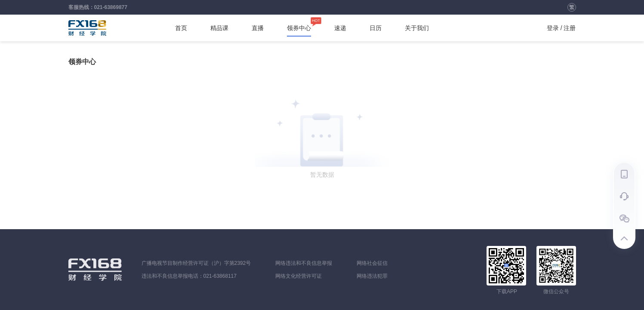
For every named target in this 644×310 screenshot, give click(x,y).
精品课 (219, 28)
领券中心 (299, 28)
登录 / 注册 (561, 28)
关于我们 (417, 28)
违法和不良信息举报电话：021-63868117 (189, 276)
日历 (376, 28)
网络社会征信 (372, 263)
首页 (181, 28)
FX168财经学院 (87, 28)
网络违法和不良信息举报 (304, 263)
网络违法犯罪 (372, 276)
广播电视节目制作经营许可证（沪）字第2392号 (196, 263)
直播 (258, 28)
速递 (340, 28)
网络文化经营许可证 (299, 276)
